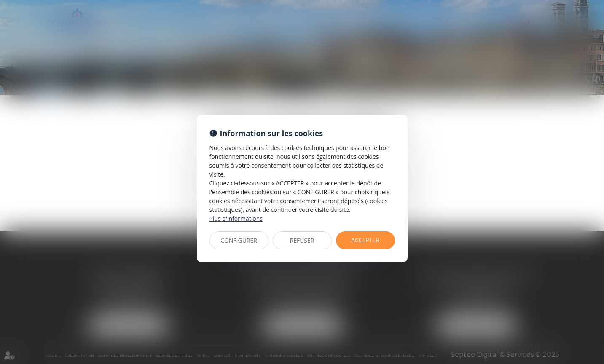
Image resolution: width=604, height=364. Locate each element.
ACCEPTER (365, 240)
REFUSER (302, 240)
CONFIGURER (239, 240)
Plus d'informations (236, 218)
